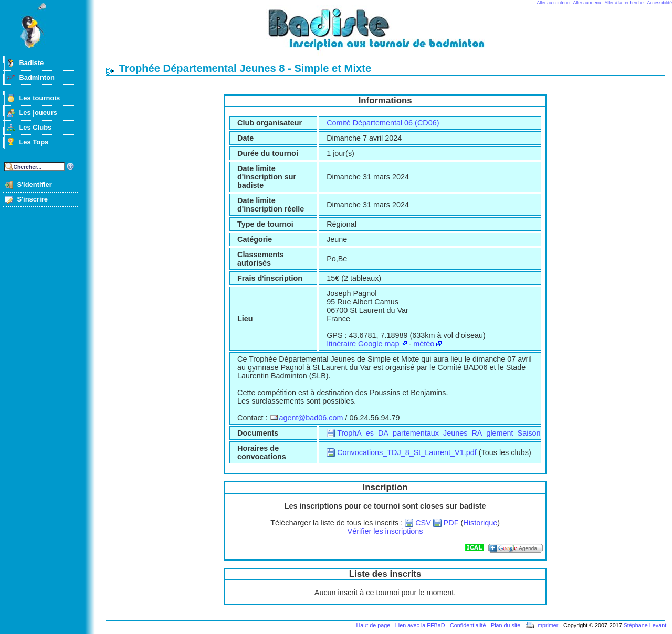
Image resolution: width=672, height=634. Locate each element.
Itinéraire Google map (363, 344)
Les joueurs (38, 113)
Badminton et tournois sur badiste (389, 34)
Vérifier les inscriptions (385, 531)
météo (424, 344)
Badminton (37, 77)
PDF (451, 523)
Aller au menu (587, 3)
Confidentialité (468, 625)
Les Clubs (35, 127)
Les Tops (34, 142)
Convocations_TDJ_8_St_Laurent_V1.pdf (407, 452)
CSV (423, 523)
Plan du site (506, 625)
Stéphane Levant (645, 625)
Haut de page (373, 625)
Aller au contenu (553, 3)
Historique (480, 523)
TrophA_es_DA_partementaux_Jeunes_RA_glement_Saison (439, 433)
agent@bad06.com (311, 418)
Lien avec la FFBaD (420, 625)
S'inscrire (32, 199)
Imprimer (547, 625)
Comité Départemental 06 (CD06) (383, 123)
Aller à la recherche (624, 3)
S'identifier (34, 184)
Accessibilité (660, 3)
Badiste (31, 63)
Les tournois (39, 98)
